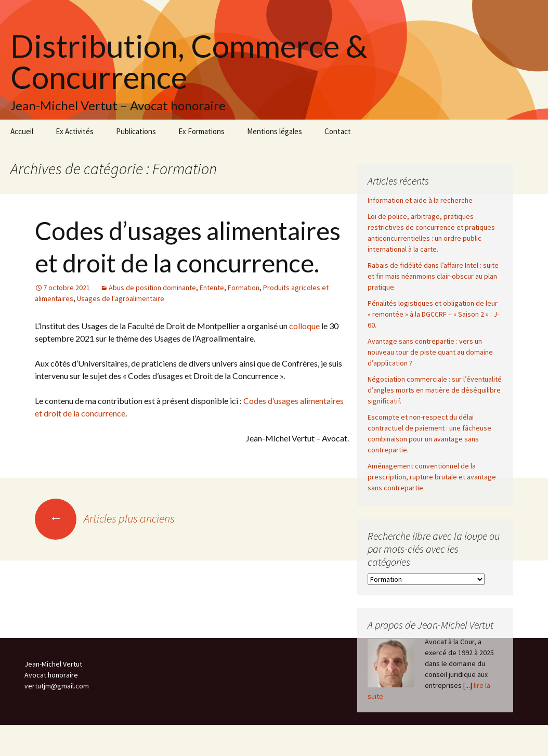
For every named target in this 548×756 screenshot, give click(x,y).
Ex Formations (201, 131)
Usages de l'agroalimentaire (121, 298)
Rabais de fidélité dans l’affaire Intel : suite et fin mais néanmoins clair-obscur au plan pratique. (433, 276)
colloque (304, 326)
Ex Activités (75, 131)
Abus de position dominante (152, 288)
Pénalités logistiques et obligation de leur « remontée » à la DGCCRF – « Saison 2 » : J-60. (433, 314)
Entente (212, 288)
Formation (244, 288)
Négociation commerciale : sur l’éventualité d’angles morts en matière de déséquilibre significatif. (435, 390)
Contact (338, 131)
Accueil (22, 131)
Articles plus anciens (105, 518)
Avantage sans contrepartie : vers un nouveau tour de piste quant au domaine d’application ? (430, 352)
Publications (136, 131)
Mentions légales (275, 131)
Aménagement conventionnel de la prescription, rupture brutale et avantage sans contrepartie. (432, 477)
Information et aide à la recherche (420, 200)
